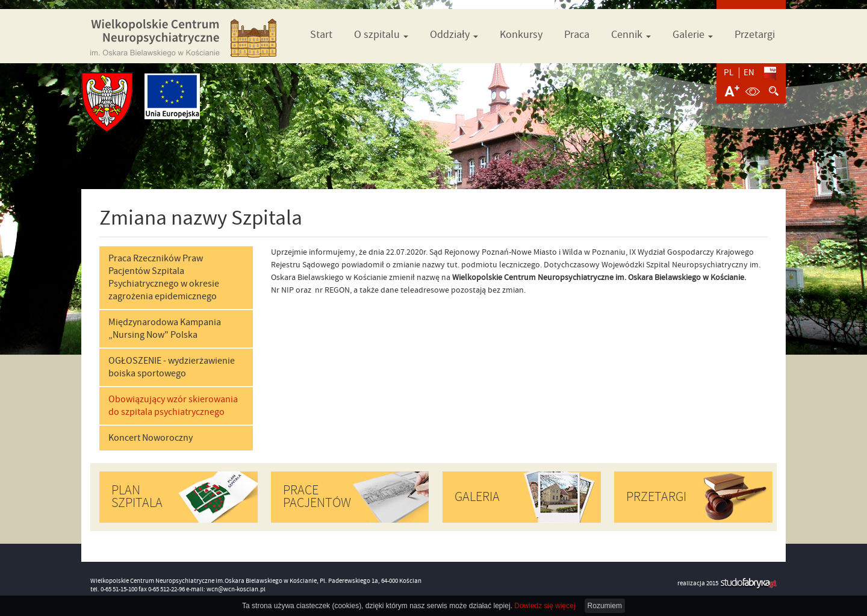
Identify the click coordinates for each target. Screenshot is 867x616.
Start (321, 35)
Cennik (631, 35)
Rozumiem (605, 606)
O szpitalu (381, 35)
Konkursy (521, 35)
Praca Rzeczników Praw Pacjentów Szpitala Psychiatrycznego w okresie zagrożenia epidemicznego (164, 277)
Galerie (693, 35)
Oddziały (454, 35)
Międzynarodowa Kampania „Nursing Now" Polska (165, 328)
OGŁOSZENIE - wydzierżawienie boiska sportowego (172, 367)
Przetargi (755, 35)
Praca (577, 35)
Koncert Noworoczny (151, 438)
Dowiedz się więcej (545, 606)
